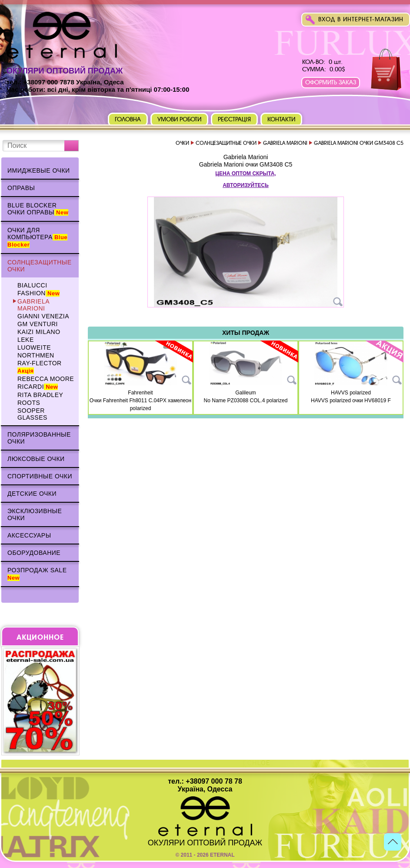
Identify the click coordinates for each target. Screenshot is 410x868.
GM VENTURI (38, 324)
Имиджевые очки (39, 170)
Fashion (38, 293)
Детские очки (32, 494)
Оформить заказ (331, 82)
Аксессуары (29, 535)
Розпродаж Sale (37, 574)
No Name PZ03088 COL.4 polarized (246, 401)
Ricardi (38, 387)
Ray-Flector (40, 367)
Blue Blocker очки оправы (38, 209)
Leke (26, 340)
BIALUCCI (32, 285)
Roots (29, 403)
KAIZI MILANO (39, 332)
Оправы (21, 188)
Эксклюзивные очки (35, 514)
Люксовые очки (36, 459)
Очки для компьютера (37, 237)
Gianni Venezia (43, 316)
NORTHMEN (36, 355)
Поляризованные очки (39, 438)
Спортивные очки (40, 476)
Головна (128, 119)
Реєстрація (234, 119)
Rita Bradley (40, 395)
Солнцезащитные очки (40, 266)
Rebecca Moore (46, 379)
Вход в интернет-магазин (361, 19)
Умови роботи (179, 119)
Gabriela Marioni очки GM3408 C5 (246, 164)
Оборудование (34, 553)
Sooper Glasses (32, 414)
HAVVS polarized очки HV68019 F (351, 401)
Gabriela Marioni (33, 305)
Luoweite (34, 347)
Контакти (281, 119)
